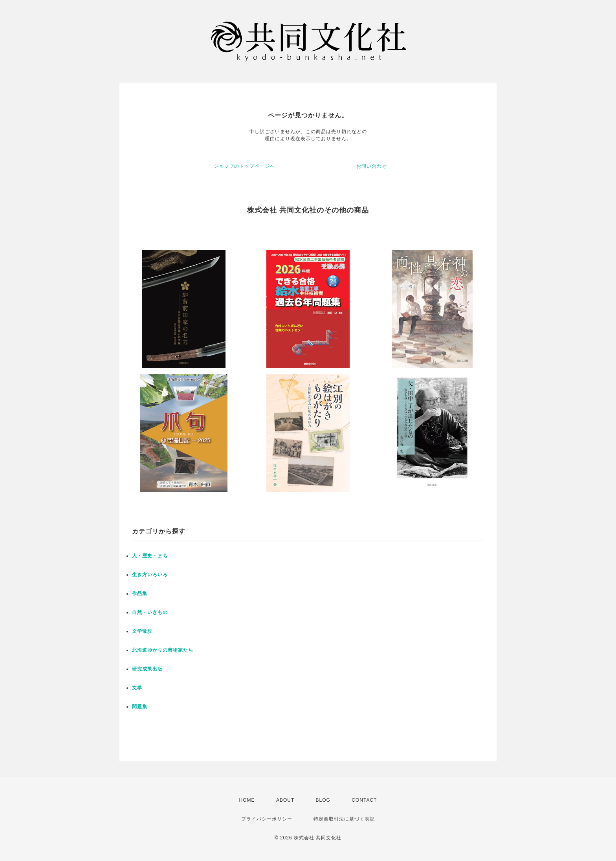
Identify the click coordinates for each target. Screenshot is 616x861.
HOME (247, 800)
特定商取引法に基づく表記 (344, 819)
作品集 (140, 594)
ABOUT (285, 800)
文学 (137, 688)
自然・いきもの (150, 612)
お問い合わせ (372, 166)
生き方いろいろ (150, 575)
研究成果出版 (147, 669)
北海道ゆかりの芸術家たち (163, 650)
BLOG (323, 800)
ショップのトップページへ (244, 166)
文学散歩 (142, 631)
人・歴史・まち (150, 556)
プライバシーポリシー (267, 819)
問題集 (140, 707)
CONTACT (364, 800)
